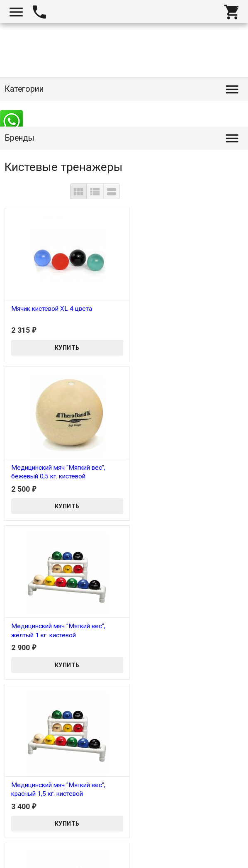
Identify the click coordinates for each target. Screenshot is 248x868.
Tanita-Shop (27, 864)
